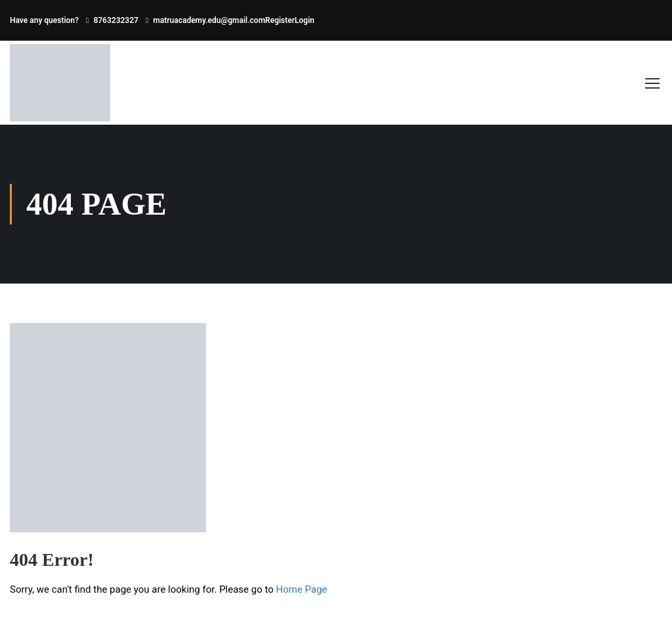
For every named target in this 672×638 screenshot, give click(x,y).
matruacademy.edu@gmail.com (209, 20)
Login (304, 20)
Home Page (302, 589)
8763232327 (116, 20)
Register (280, 20)
